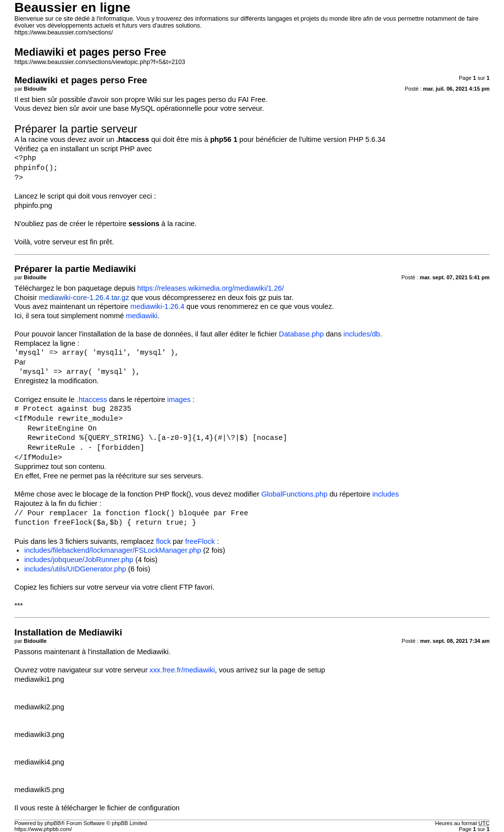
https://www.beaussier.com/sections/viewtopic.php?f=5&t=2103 (100, 62)
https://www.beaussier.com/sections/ (63, 33)
